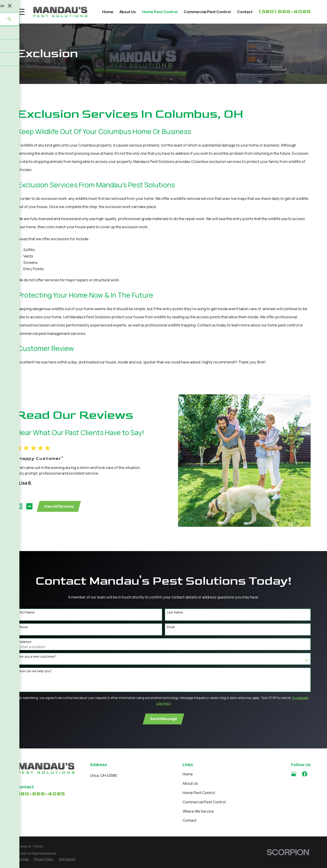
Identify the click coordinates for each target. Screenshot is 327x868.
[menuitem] (23, 859)
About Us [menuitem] (128, 12)
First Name (26, 618)
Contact (190, 820)
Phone (23, 633)
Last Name (175, 618)
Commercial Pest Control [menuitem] (207, 12)
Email (171, 633)
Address (25, 647)
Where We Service (198, 811)
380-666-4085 (41, 794)
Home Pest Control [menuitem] (160, 12)
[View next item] (28, 506)
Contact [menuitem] (245, 12)
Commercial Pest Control (204, 802)
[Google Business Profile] (294, 774)
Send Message (164, 724)
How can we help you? (35, 677)
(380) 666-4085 (285, 11)
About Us (190, 783)
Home (188, 774)
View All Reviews (58, 506)
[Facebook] (305, 774)
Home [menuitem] (108, 12)
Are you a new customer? (37, 662)
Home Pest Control (199, 793)
